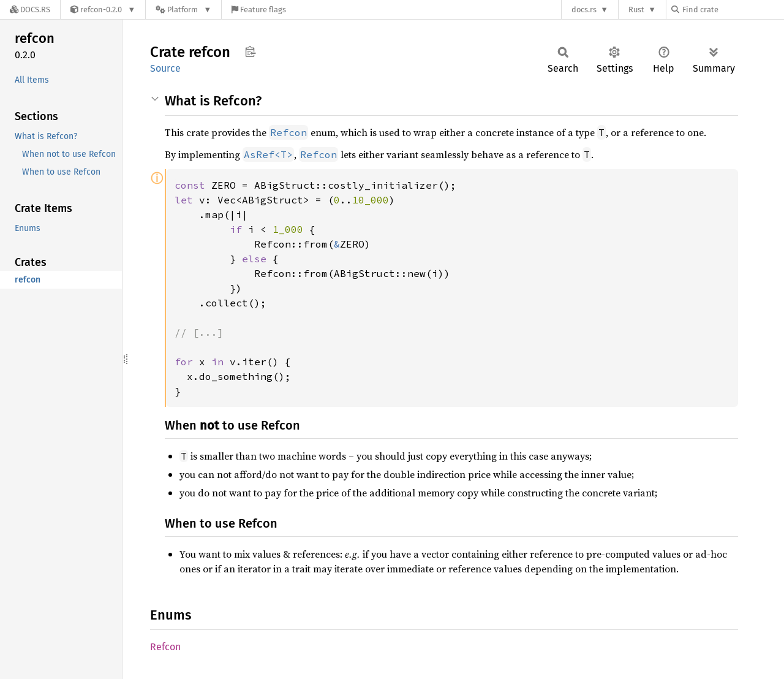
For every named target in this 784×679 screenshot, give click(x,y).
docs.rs (584, 9)
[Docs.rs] (30, 9)
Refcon (165, 647)
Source (165, 68)
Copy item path (250, 51)
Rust (636, 9)
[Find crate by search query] (733, 9)
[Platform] (183, 9)
